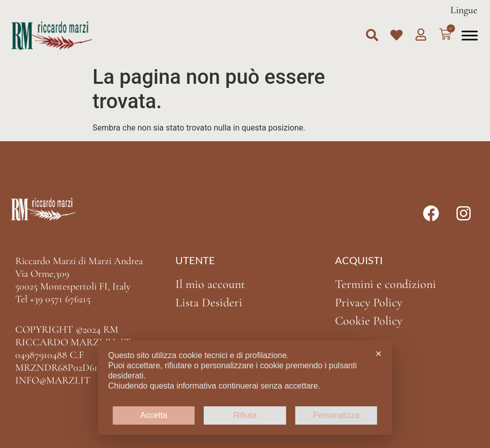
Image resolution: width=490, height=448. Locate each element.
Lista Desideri (209, 302)
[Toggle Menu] (470, 35)
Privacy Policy (369, 302)
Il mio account (210, 284)
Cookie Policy (369, 321)
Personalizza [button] (336, 415)
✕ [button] (378, 354)
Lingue (464, 10)
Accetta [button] (154, 415)
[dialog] (245, 388)
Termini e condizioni (386, 284)
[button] (372, 35)
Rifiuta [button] (245, 415)
